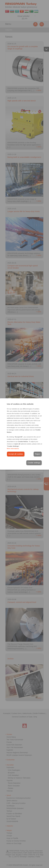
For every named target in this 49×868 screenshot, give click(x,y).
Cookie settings (34, 463)
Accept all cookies (16, 454)
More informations (13, 449)
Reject (38, 454)
